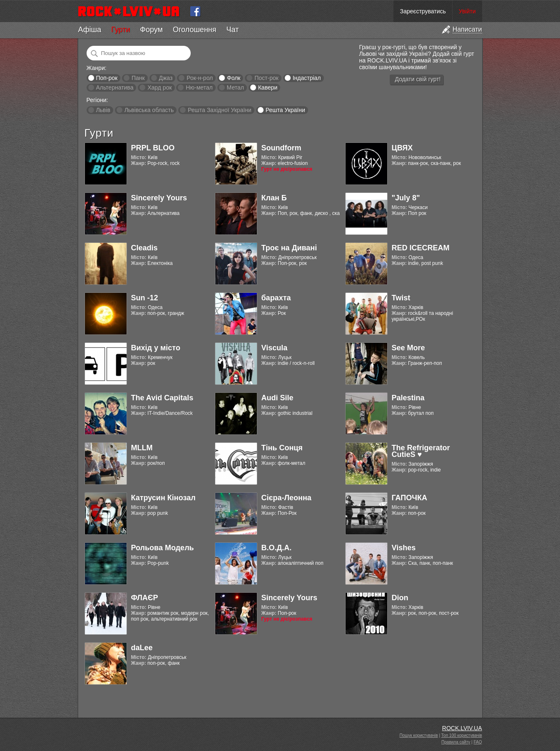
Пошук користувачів (419, 735)
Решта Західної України (220, 110)
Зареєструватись (423, 11)
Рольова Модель (163, 548)
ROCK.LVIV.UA (462, 728)
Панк (138, 78)
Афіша (90, 30)
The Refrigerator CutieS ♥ (421, 451)
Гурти (121, 30)
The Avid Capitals (162, 398)
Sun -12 (145, 298)
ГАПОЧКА (409, 498)
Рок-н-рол (200, 78)
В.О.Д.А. (277, 548)
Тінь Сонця (282, 448)
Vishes (404, 548)
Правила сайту (456, 742)
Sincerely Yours (159, 198)
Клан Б (274, 198)
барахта (276, 298)
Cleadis (144, 248)
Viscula (275, 348)
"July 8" (406, 198)
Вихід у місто (156, 348)
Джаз (166, 78)
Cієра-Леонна (286, 498)
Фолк (234, 78)
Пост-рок (266, 78)
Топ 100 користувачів (462, 735)
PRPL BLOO (153, 148)
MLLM (142, 448)
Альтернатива (114, 87)
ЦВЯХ (402, 148)
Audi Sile (278, 398)
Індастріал (307, 78)
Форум (151, 30)
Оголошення (195, 30)
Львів (103, 110)
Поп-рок (107, 78)
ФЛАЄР (145, 598)
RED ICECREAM (421, 248)
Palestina (408, 398)
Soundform (281, 148)
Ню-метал (199, 87)
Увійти (467, 11)
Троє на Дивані (289, 248)
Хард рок (159, 87)
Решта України (285, 110)
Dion (400, 598)
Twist (401, 298)
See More (408, 348)
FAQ (478, 742)
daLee (142, 648)
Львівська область (149, 110)
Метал (235, 87)
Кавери (268, 87)
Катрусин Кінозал (163, 498)
